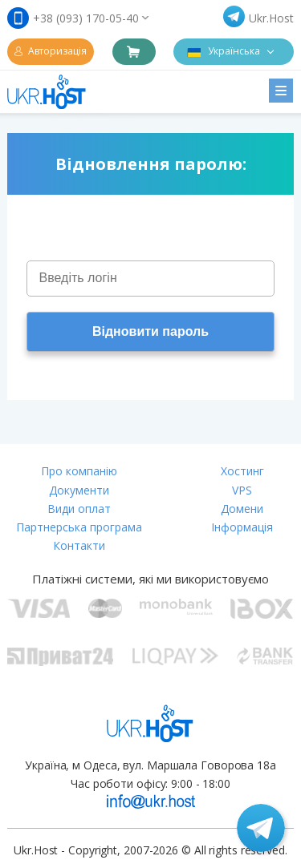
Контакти (79, 545)
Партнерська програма (79, 527)
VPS (242, 490)
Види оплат (79, 509)
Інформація (242, 527)
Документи (79, 490)
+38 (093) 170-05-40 (86, 18)
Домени (242, 509)
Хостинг (242, 471)
